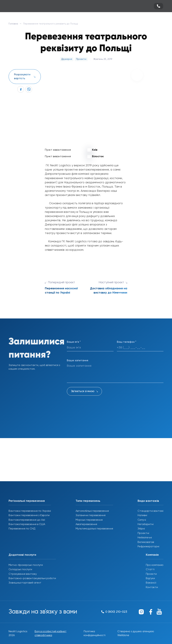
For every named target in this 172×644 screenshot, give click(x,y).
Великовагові (146, 542)
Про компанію (155, 565)
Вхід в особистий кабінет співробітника (51, 633)
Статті (150, 570)
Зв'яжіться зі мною (83, 391)
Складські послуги (20, 570)
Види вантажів (148, 501)
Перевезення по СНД (22, 529)
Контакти (152, 587)
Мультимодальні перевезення (94, 529)
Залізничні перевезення (91, 515)
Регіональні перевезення (27, 501)
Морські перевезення (89, 520)
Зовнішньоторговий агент (25, 583)
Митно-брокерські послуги (26, 565)
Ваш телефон (127, 342)
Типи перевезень (88, 501)
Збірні (141, 529)
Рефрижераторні (148, 547)
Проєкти (151, 574)
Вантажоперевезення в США (27, 524)
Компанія (152, 555)
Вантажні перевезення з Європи (29, 515)
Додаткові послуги (22, 555)
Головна (13, 24)
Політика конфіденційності (95, 633)
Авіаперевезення (86, 524)
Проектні (143, 533)
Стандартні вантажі (150, 511)
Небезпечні (145, 538)
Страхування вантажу (23, 574)
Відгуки (150, 578)
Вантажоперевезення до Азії (27, 520)
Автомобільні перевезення (92, 511)
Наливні (142, 515)
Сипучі (142, 520)
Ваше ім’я (74, 342)
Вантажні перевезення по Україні (30, 511)
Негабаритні (146, 524)
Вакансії (151, 583)
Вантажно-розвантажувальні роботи (32, 578)
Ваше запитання (78, 361)
